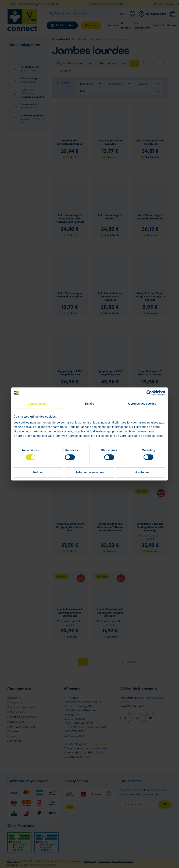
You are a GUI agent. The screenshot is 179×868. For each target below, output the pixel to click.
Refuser (38, 472)
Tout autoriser (141, 472)
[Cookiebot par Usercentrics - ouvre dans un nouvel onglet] (150, 393)
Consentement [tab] (37, 404)
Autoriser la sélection (89, 472)
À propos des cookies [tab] (142, 404)
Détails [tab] (90, 404)
